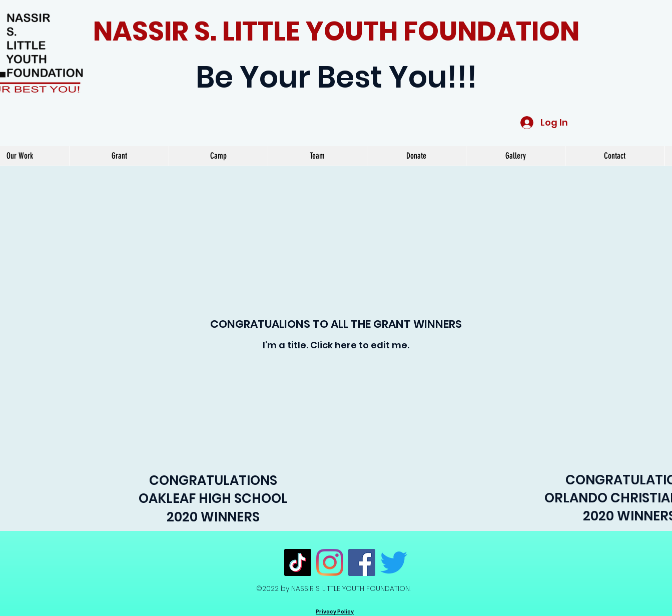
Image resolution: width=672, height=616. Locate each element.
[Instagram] (330, 562)
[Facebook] (362, 562)
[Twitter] (394, 562)
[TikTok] (298, 562)
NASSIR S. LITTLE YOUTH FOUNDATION (336, 31)
